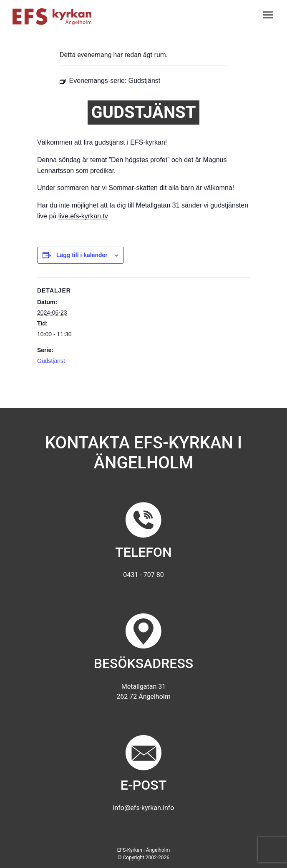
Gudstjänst (51, 361)
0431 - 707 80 (143, 575)
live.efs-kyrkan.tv (83, 216)
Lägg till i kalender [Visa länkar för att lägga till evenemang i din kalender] (82, 255)
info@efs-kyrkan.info (144, 808)
